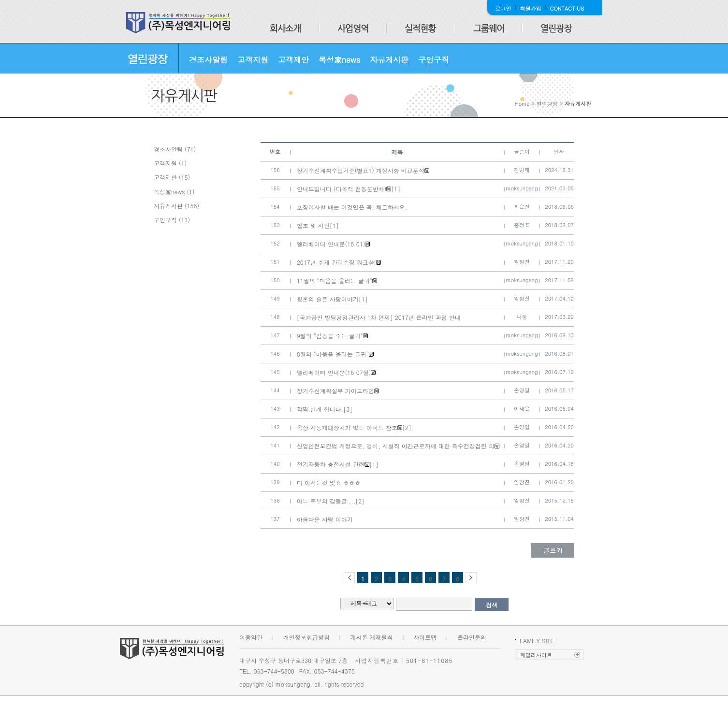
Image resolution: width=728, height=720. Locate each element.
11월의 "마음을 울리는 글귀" (335, 281)
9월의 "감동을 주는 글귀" (330, 336)
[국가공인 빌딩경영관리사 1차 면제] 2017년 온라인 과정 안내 (379, 317)
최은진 (522, 207)
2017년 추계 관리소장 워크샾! (336, 262)
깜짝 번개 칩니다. (320, 409)
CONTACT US (567, 8)
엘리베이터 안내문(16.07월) (334, 372)
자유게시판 (389, 60)
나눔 (522, 317)
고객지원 (253, 60)
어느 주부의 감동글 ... (326, 501)
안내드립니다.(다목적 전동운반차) (342, 189)
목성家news (339, 60)
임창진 (522, 262)
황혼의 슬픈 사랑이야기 (328, 299)
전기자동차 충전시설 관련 (331, 464)
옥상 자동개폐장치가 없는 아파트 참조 (347, 427)
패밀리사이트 (536, 655)
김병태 (522, 170)
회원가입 (531, 8)
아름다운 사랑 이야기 (325, 519)
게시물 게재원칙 (372, 637)
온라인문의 (472, 637)
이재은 (522, 409)
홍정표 (522, 225)
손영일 (522, 390)
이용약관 (251, 637)
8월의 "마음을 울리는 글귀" (333, 354)
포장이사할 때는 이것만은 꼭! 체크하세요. (352, 207)
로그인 (503, 8)
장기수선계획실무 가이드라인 (335, 391)
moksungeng (522, 188)
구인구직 (434, 60)
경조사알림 (208, 60)
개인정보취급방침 (306, 637)
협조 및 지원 (313, 225)
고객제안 (293, 60)
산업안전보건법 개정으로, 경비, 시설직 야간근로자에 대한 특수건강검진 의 (396, 446)
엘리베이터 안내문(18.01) (331, 244)
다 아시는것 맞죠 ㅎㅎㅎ (329, 482)
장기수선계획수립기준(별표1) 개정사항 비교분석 (361, 170)
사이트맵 (425, 637)
